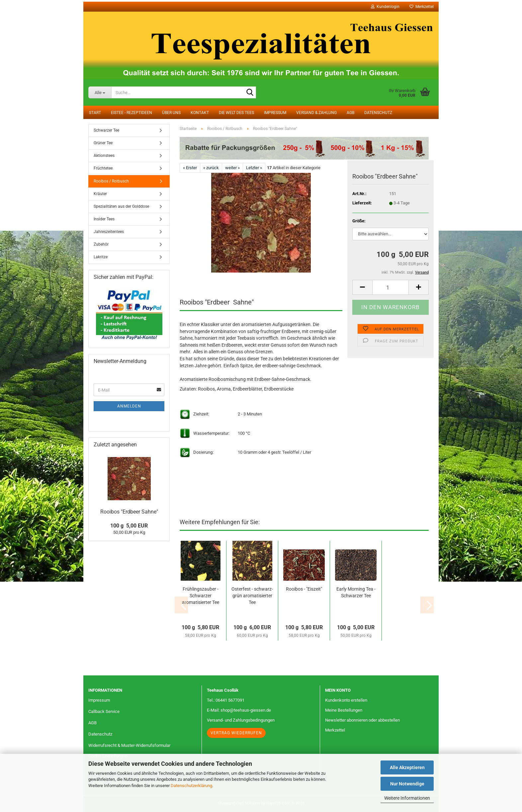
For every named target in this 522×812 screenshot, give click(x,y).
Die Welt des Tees (236, 113)
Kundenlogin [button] (385, 7)
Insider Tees (104, 219)
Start (95, 113)
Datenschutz (378, 113)
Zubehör (101, 244)
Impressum (275, 113)
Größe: (359, 221)
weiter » (232, 168)
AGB (350, 113)
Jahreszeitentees (109, 232)
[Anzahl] (391, 287)
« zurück (211, 168)
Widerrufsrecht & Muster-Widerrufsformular (129, 745)
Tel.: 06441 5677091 (226, 700)
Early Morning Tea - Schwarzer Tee (356, 592)
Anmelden (129, 406)
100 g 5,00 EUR (129, 526)
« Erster (190, 168)
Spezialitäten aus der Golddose (121, 206)
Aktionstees (104, 156)
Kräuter (100, 194)
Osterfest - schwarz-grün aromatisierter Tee (252, 596)
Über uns (171, 113)
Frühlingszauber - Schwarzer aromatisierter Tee (201, 596)
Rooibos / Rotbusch (111, 181)
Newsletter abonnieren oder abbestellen (362, 720)
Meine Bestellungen (344, 710)
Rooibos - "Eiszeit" (304, 589)
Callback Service (104, 711)
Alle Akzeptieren (407, 767)
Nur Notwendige (407, 784)
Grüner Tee (103, 143)
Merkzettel (422, 7)
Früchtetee (103, 168)
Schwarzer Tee (106, 130)
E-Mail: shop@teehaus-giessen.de (239, 710)
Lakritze (101, 257)
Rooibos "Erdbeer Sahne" (129, 512)
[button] (362, 287)
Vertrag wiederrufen (236, 733)
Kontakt (200, 113)
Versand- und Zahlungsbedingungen (241, 720)
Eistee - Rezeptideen (131, 113)
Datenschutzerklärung (191, 786)
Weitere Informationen (407, 798)
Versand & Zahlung (316, 113)
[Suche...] (100, 92)
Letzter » (254, 168)
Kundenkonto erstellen (346, 700)
